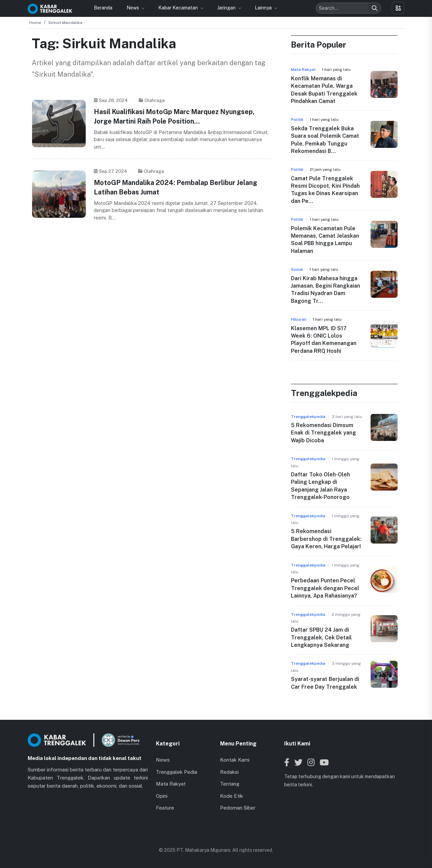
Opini (162, 796)
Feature (165, 808)
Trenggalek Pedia (177, 772)
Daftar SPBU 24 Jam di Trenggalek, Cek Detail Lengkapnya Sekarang (321, 637)
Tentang (230, 784)
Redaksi (229, 772)
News (133, 8)
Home (35, 23)
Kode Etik (232, 796)
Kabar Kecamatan (179, 8)
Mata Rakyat (171, 784)
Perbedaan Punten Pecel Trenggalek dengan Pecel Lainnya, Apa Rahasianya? (325, 588)
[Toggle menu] (398, 8)
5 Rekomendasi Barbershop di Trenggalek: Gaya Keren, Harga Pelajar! (326, 539)
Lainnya (264, 8)
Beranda (103, 8)
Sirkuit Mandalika (65, 23)
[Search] (375, 8)
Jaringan (227, 8)
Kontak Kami (235, 760)
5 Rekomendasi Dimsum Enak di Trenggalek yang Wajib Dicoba (323, 433)
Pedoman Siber (238, 808)
